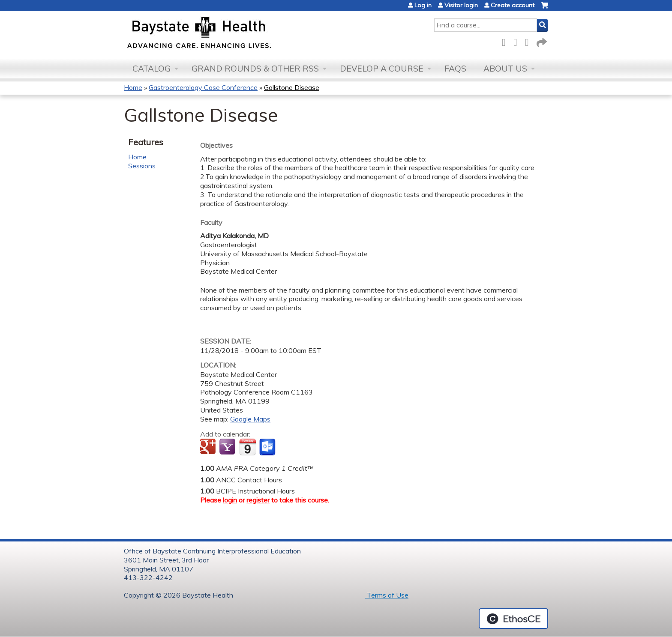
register (258, 500)
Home (133, 87)
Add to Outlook (268, 447)
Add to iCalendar (247, 447)
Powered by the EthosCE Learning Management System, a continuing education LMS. (513, 619)
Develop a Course (382, 69)
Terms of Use (387, 595)
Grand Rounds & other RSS (255, 69)
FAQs (455, 69)
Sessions (142, 166)
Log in (423, 5)
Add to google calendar (209, 447)
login (230, 500)
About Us (505, 69)
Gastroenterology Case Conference (203, 87)
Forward (541, 41)
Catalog (151, 69)
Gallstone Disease (292, 87)
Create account (513, 5)
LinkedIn (529, 41)
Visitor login (461, 5)
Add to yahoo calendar (228, 447)
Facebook (506, 41)
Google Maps (250, 419)
